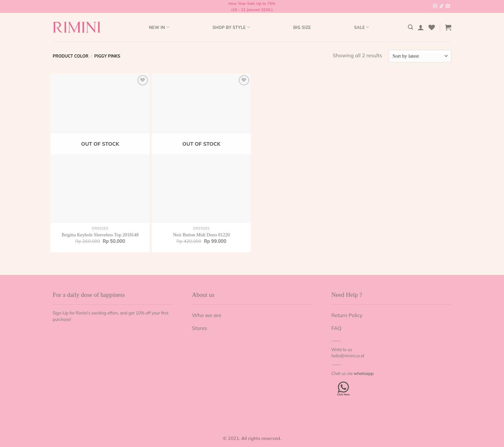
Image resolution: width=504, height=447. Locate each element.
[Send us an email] (448, 6)
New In (159, 27)
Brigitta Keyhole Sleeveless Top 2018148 (100, 235)
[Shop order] (420, 56)
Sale (361, 27)
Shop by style (231, 27)
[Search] (410, 27)
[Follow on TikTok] (441, 6)
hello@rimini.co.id (348, 356)
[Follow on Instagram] (435, 6)
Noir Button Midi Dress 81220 (201, 235)
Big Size (302, 27)
